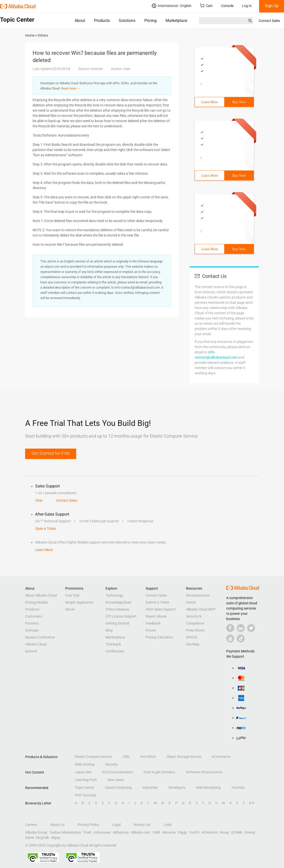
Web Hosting (85, 764)
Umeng (250, 832)
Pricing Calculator (159, 637)
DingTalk (42, 838)
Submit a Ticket (157, 602)
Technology (114, 595)
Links (168, 825)
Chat (39, 500)
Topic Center (85, 788)
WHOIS (191, 637)
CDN (126, 757)
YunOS (194, 832)
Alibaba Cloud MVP (201, 609)
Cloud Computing (118, 788)
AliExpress (121, 832)
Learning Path (86, 780)
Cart (206, 6)
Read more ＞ (71, 88)
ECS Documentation (117, 772)
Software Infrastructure (204, 772)
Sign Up (272, 6)
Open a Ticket (46, 529)
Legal (116, 825)
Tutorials (238, 788)
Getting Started (117, 623)
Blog (109, 630)
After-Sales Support (161, 609)
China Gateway (117, 609)
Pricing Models (36, 602)
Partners (32, 623)
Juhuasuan (102, 832)
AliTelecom (210, 832)
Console (227, 6)
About (80, 21)
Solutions (127, 21)
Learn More (210, 102)
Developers (177, 788)
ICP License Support (121, 616)
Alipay (56, 838)
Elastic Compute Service (93, 757)
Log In (247, 6)
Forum (151, 630)
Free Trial (72, 595)
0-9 (252, 803)
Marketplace (176, 21)
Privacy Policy (88, 825)
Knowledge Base (118, 602)
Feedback (153, 623)
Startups (32, 630)
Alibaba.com (140, 832)
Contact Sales (269, 21)
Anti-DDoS (148, 757)
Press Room (195, 630)
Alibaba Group (36, 832)
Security (112, 764)
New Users (116, 780)
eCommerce (221, 757)
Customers (34, 616)
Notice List (142, 825)
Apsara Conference (40, 637)
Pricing (150, 21)
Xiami (29, 838)
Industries (150, 788)
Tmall (87, 832)
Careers (31, 825)
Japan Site (83, 772)
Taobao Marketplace (65, 832)
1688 (156, 832)
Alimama (169, 832)
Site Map (193, 644)
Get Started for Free (51, 453)
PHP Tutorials (85, 795)
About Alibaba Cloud (41, 595)
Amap (224, 832)
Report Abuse (156, 616)
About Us (57, 825)
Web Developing (208, 788)
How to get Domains (159, 772)
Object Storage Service (184, 757)
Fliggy (182, 832)
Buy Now (239, 102)
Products (102, 21)
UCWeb (237, 832)
